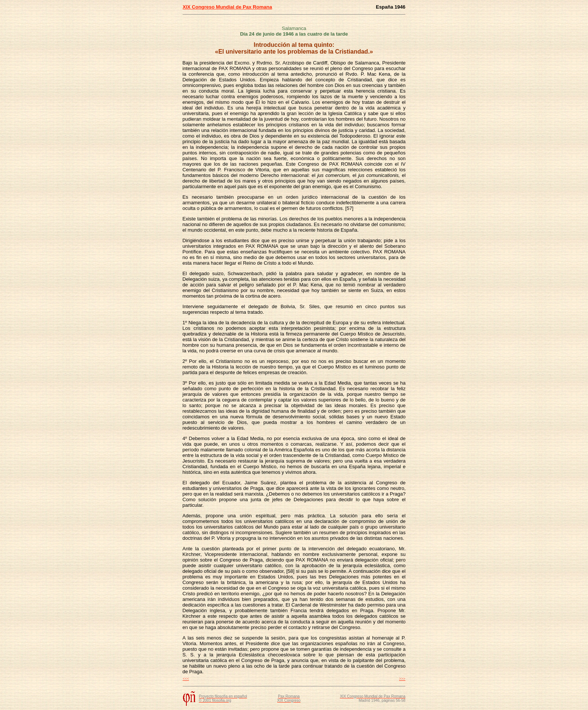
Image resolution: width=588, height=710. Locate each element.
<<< (186, 679)
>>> (402, 679)
